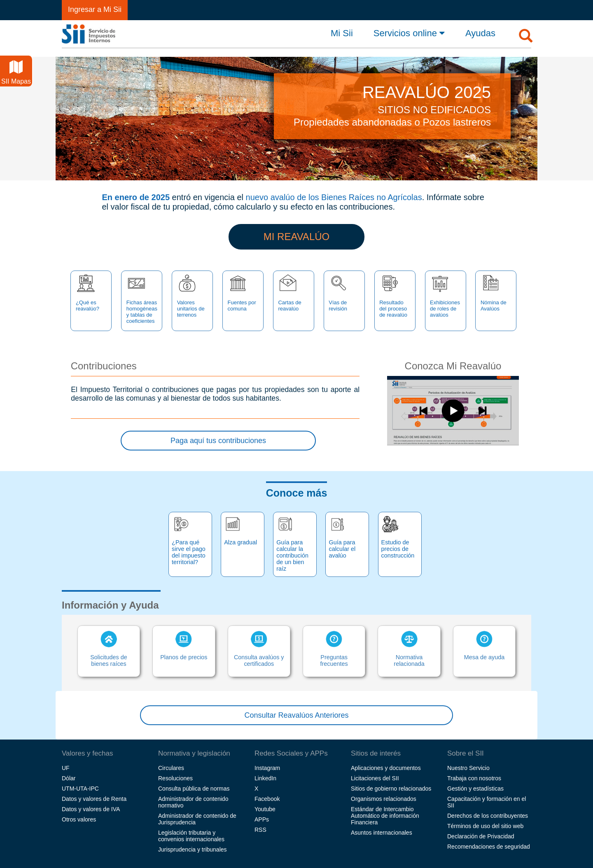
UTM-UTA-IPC (80, 789)
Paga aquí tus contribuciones (218, 441)
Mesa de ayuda (484, 646)
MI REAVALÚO (296, 237)
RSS (260, 830)
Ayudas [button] (480, 33)
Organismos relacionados (384, 799)
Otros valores (79, 819)
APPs (262, 819)
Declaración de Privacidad (481, 836)
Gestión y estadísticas (475, 789)
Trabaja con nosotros (474, 778)
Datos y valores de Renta (94, 799)
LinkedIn (265, 778)
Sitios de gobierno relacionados (391, 789)
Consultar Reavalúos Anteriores (296, 715)
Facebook (267, 799)
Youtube (265, 809)
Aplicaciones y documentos (386, 768)
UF (66, 768)
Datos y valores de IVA (91, 809)
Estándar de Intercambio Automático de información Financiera (385, 816)
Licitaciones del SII (375, 778)
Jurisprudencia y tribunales (193, 849)
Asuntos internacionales (382, 833)
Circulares (171, 768)
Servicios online (409, 33)
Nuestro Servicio (468, 768)
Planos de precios (184, 646)
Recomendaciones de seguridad (489, 847)
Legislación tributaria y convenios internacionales (191, 836)
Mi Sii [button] (342, 33)
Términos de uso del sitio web (485, 826)
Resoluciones (175, 778)
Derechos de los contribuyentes (488, 816)
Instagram (267, 768)
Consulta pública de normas (194, 789)
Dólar (69, 778)
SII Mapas (16, 73)
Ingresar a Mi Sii (95, 9)
